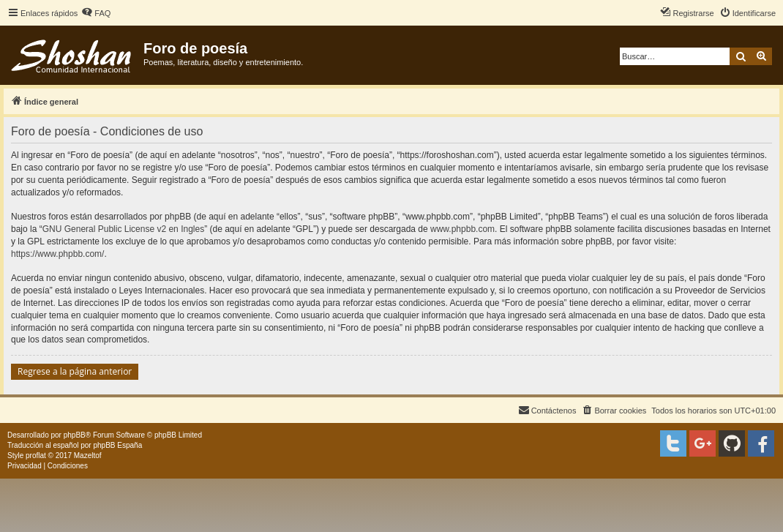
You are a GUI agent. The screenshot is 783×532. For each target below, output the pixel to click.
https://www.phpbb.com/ (57, 254)
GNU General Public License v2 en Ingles (123, 229)
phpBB (75, 435)
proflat (36, 456)
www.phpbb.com (462, 229)
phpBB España (117, 445)
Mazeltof (88, 456)
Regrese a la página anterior (75, 371)
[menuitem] (96, 13)
